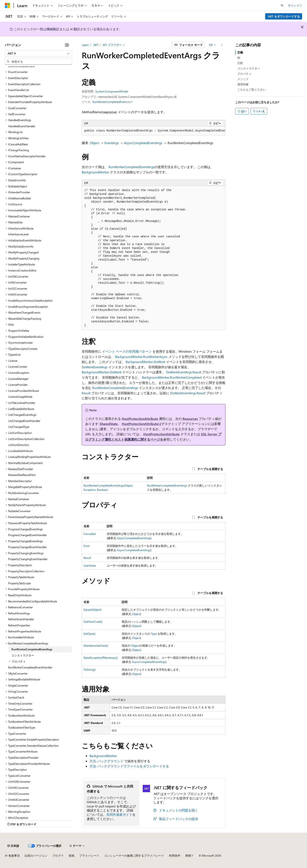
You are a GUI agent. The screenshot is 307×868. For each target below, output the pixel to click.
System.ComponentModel (112, 91)
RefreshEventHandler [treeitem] (21, 619)
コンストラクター (249, 68)
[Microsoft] (8, 5)
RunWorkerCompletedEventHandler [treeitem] (30, 667)
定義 (240, 52)
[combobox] (38, 53)
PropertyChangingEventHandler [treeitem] (28, 559)
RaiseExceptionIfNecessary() (101, 658)
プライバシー (88, 856)
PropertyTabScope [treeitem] (19, 583)
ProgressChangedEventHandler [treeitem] (27, 535)
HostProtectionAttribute (140, 419)
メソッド (243, 79)
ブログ (57, 856)
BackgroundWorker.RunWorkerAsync (141, 357)
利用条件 (175, 856)
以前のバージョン (36, 856)
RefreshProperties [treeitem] (19, 625)
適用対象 (243, 84)
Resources (190, 419)
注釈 (240, 63)
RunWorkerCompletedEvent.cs (111, 102)
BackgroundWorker (95, 172)
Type (154, 634)
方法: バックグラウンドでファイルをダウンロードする (129, 766)
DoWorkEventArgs (95, 367)
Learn (85, 45)
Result (86, 393)
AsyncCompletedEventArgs (143, 143)
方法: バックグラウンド (106, 761)
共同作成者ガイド (119, 814)
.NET (96, 45)
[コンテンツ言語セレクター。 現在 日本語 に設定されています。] (13, 846)
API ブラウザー (112, 45)
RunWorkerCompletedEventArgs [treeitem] (32, 649)
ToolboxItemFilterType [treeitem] (22, 727)
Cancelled (90, 534)
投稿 (72, 856)
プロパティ (244, 74)
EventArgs (112, 143)
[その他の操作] (222, 45)
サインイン (295, 5)
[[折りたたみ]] (67, 45)
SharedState (109, 424)
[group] (154, 131)
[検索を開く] (282, 5)
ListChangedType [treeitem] (19, 427)
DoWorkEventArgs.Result (184, 372)
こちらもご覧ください (251, 90)
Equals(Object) (93, 610)
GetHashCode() (93, 622)
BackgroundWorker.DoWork (145, 362)
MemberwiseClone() (96, 646)
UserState (90, 565)
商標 (188, 856)
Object (95, 143)
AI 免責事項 (12, 856)
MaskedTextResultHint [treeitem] (22, 475)
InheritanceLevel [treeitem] (18, 234)
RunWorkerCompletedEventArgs (131, 167)
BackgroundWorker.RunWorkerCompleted (172, 377)
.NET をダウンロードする (284, 16)
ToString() (90, 670)
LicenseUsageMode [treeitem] (20, 397)
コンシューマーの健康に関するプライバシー (133, 856)
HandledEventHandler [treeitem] (22, 126)
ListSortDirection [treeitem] (19, 445)
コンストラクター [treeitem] (23, 655)
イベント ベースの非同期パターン (127, 351)
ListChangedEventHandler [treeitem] (24, 421)
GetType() (89, 634)
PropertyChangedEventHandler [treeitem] (27, 547)
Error (87, 546)
